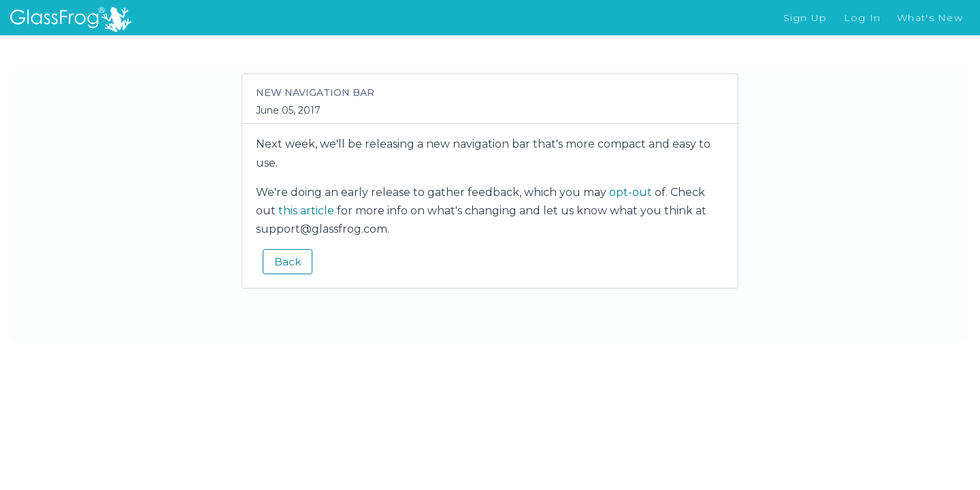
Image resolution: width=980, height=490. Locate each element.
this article (306, 211)
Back (288, 262)
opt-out (631, 192)
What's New (930, 18)
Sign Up (805, 18)
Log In (863, 18)
